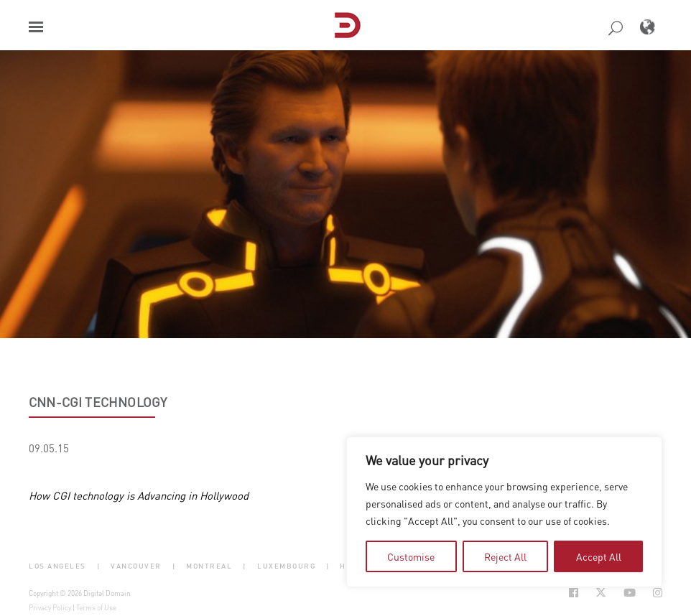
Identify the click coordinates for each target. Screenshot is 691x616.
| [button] (99, 566)
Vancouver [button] (136, 566)
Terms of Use (96, 607)
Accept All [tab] (599, 556)
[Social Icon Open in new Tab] (574, 593)
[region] (504, 512)
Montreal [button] (209, 566)
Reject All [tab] (505, 556)
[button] (36, 27)
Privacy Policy (50, 607)
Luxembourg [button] (286, 566)
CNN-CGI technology (98, 402)
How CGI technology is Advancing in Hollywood (139, 495)
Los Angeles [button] (57, 566)
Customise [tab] (411, 556)
